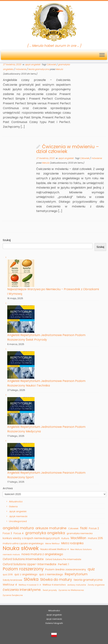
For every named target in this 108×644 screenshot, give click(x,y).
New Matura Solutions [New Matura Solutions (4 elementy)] (81, 549)
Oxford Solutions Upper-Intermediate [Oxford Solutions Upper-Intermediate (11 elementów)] (30, 564)
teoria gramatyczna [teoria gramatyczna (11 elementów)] (88, 580)
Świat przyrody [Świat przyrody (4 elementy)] (50, 590)
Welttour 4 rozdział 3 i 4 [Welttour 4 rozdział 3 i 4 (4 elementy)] (30, 585)
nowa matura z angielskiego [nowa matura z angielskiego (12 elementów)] (42, 554)
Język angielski (33, 64)
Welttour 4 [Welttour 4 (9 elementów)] (10, 585)
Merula (59, 69)
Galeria (13, 506)
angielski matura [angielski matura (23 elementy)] (18, 528)
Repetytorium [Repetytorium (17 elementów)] (76, 574)
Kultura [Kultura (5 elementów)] (65, 538)
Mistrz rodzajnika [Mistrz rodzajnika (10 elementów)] (72, 543)
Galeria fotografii (54, 623)
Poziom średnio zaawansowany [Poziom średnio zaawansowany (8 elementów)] (66, 569)
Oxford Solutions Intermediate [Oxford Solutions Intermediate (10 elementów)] (23, 559)
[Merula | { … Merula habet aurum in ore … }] (54, 22)
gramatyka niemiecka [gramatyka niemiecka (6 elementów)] (80, 533)
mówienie (21, 69)
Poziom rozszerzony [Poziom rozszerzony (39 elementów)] (23, 569)
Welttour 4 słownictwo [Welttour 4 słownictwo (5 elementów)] (54, 585)
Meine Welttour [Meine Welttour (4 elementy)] (52, 544)
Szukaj (100, 247)
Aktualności (16, 502)
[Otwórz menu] (102, 55)
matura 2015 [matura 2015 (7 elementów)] (95, 538)
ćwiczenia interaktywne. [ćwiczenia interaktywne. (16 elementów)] (22, 590)
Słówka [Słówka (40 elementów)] (31, 579)
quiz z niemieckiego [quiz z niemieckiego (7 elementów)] (51, 574)
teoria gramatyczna (39, 69)
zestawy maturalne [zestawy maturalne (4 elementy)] (77, 585)
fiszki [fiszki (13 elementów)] (84, 528)
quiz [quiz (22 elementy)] (91, 569)
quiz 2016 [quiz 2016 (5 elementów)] (8, 575)
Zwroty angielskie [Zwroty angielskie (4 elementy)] (96, 585)
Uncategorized (18, 521)
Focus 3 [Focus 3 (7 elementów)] (7, 533)
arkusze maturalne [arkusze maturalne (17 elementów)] (51, 528)
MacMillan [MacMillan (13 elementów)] (78, 538)
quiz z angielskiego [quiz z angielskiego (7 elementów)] (26, 574)
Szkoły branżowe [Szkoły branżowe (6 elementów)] (12, 580)
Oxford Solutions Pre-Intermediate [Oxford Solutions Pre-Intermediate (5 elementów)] (63, 559)
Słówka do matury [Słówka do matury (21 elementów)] (56, 580)
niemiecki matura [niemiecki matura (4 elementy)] (11, 555)
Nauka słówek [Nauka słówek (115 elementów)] (21, 548)
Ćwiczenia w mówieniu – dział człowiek (68, 149)
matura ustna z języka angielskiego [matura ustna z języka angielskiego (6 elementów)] (23, 543)
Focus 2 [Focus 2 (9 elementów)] (94, 528)
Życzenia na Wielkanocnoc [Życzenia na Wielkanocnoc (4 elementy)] (71, 590)
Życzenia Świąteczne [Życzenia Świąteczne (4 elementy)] (13, 595)
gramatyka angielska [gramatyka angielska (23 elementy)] (45, 533)
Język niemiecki (18, 516)
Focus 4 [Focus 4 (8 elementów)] (19, 533)
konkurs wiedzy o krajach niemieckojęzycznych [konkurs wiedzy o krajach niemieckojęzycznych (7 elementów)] (31, 538)
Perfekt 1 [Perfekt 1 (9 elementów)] (63, 564)
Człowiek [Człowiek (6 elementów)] (73, 528)
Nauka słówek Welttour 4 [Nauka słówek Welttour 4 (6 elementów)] (55, 549)
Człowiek (51, 64)
